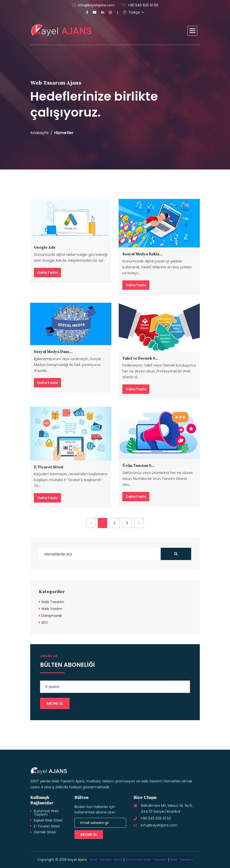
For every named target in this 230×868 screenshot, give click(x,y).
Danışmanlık (52, 616)
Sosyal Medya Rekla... (143, 254)
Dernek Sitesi (45, 832)
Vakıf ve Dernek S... (141, 358)
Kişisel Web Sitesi (48, 820)
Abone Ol (89, 835)
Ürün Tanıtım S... (139, 466)
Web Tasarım (53, 602)
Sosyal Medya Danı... (53, 352)
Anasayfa (39, 133)
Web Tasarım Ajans (106, 860)
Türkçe (132, 12)
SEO (45, 623)
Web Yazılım (52, 609)
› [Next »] (139, 523)
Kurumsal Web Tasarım (46, 813)
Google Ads (45, 247)
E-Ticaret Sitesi (49, 467)
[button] (192, 31)
